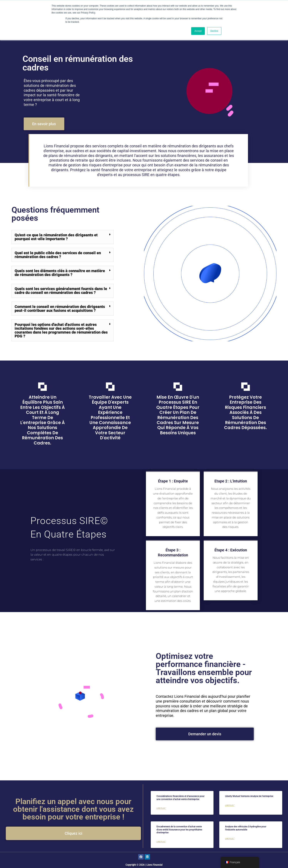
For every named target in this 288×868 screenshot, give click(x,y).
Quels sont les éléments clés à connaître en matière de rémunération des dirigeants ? (60, 273)
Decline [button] (214, 31)
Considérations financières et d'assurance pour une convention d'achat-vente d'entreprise (180, 798)
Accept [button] (198, 31)
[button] (63, 237)
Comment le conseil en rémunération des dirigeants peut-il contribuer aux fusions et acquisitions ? (60, 309)
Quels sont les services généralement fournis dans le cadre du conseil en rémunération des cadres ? (61, 291)
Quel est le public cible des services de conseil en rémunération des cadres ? (58, 255)
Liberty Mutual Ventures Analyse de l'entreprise (249, 796)
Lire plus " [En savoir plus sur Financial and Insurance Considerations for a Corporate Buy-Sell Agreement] (161, 808)
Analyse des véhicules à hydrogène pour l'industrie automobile (246, 828)
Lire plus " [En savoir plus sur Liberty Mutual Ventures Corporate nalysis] (230, 805)
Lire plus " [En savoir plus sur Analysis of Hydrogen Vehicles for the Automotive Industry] (230, 839)
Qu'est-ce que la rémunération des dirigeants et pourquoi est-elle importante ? (56, 237)
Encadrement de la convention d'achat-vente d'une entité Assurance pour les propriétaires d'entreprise (179, 830)
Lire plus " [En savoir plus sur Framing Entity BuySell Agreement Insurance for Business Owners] (161, 842)
